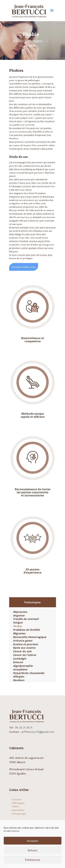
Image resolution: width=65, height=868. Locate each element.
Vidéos (15, 807)
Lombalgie (20, 659)
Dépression (20, 612)
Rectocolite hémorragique (30, 637)
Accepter (33, 841)
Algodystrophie (23, 666)
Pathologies (33, 41)
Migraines (19, 634)
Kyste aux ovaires (24, 648)
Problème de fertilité (26, 630)
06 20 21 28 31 (24, 728)
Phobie (17, 626)
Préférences (32, 860)
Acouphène (20, 670)
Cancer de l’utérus (25, 655)
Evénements (18, 810)
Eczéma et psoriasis (26, 644)
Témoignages (19, 814)
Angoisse (19, 616)
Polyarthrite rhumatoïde (29, 673)
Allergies (19, 677)
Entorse (18, 662)
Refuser (32, 850)
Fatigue (18, 623)
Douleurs (19, 680)
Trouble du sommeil (26, 619)
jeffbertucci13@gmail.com (38, 732)
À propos (17, 799)
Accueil (18, 41)
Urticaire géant (23, 641)
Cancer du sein (22, 651)
